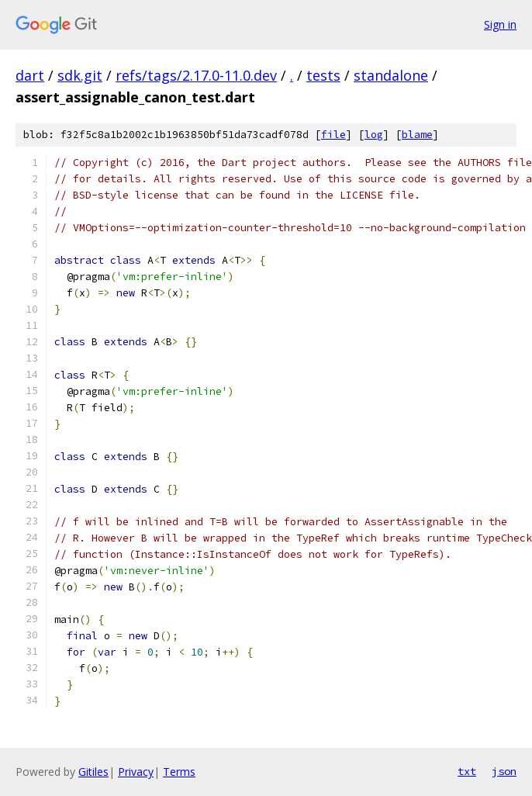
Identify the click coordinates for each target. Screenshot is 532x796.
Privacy (136, 772)
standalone (391, 75)
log (374, 135)
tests (323, 75)
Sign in (500, 24)
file (333, 135)
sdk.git (80, 75)
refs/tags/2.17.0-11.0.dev (196, 75)
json (504, 771)
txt (467, 771)
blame (417, 135)
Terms (179, 772)
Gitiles (93, 772)
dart (30, 75)
